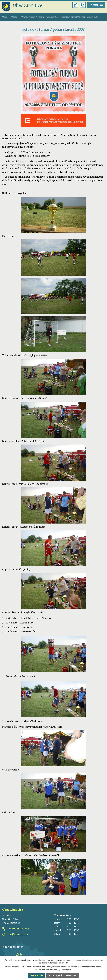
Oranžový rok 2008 (48, 17)
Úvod (5, 17)
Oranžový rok (28, 17)
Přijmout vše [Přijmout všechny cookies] (37, 975)
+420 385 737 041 (19, 929)
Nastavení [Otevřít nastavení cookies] (72, 975)
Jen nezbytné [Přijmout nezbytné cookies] (55, 975)
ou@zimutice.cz (19, 934)
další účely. (63, 963)
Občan (14, 17)
